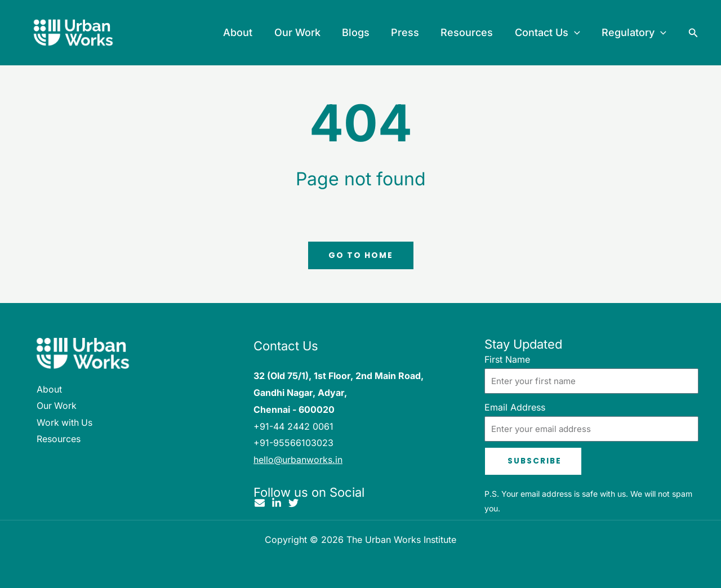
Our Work (304, 32)
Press (410, 32)
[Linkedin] (277, 504)
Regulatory (635, 33)
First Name (507, 359)
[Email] (260, 504)
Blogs (361, 32)
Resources (470, 32)
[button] (576, 33)
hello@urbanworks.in (298, 460)
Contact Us (549, 33)
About (246, 32)
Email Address (515, 407)
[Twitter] (293, 504)
